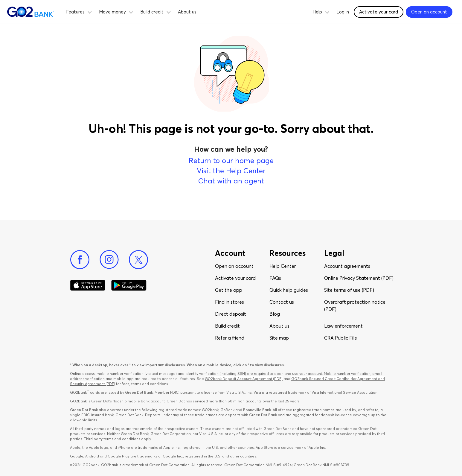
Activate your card (235, 278)
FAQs (275, 278)
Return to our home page (231, 161)
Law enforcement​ (343, 326)
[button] (90, 11)
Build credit (227, 326)
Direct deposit (231, 314)
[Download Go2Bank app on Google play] (129, 285)
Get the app (229, 290)
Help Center (283, 266)
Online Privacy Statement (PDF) (359, 278)
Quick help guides (289, 290)
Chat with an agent (231, 181)
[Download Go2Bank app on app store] (88, 285)
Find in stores (230, 302)
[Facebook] (80, 260)
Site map (279, 338)
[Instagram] (109, 260)
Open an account (234, 266)
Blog (275, 314)
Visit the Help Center (231, 171)
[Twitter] (138, 260)
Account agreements (347, 266)
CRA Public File (341, 338)
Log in (343, 12)
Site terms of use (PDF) (349, 290)
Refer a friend (230, 338)
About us (187, 12)
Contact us (282, 302)
